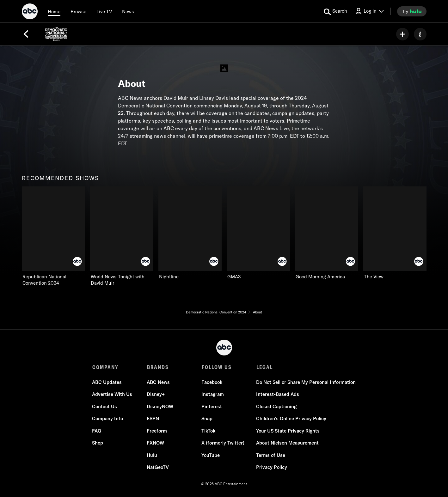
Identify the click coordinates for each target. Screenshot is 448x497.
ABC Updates (107, 382)
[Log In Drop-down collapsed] (369, 11)
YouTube (211, 455)
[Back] (26, 34)
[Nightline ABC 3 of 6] (190, 233)
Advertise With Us (112, 394)
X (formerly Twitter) (223, 443)
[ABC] (30, 12)
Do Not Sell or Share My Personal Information (306, 382)
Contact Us (105, 406)
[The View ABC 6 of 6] (395, 233)
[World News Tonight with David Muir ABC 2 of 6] (122, 236)
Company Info (108, 418)
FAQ (97, 431)
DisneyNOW (160, 406)
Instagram (213, 394)
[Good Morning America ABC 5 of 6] (327, 233)
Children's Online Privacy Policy (292, 418)
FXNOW (156, 443)
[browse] (78, 11)
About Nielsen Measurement (288, 443)
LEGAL (265, 367)
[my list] (402, 34)
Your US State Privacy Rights (288, 431)
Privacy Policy (272, 467)
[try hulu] (412, 11)
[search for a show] (335, 11)
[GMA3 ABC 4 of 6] (258, 233)
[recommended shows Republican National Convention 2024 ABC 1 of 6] (53, 236)
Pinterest (212, 406)
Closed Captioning (277, 406)
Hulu (152, 455)
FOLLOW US (217, 367)
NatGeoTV (158, 467)
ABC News (159, 382)
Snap (207, 418)
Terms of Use (271, 455)
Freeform (157, 431)
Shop (98, 443)
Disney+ (156, 394)
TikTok (209, 431)
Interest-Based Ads (278, 394)
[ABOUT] (420, 34)
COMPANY (105, 367)
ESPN (153, 418)
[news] (128, 11)
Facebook (212, 382)
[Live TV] (104, 11)
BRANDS (158, 367)
